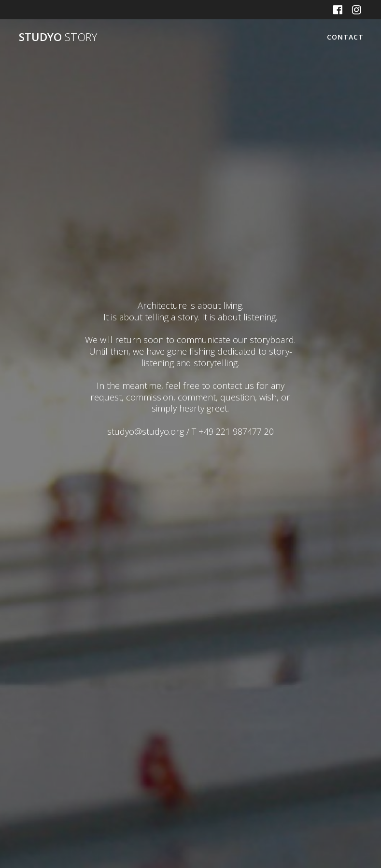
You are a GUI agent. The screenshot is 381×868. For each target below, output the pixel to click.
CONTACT (345, 37)
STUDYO (58, 37)
